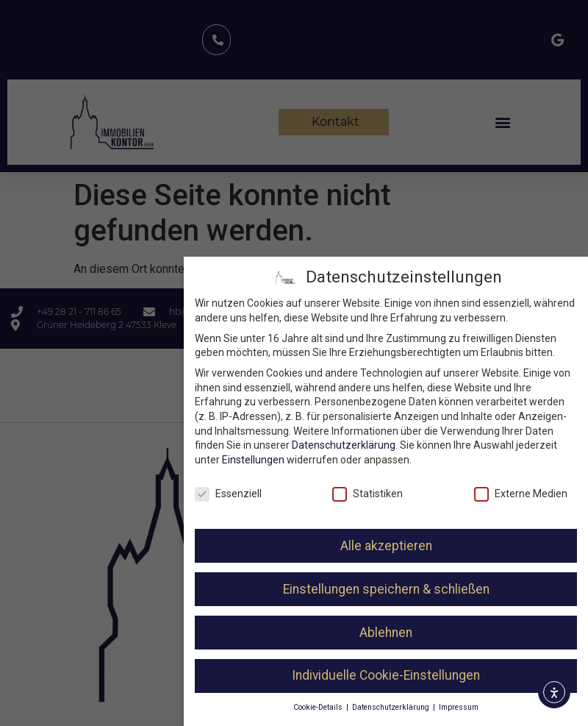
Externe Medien (523, 494)
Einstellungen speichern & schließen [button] (388, 589)
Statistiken (370, 494)
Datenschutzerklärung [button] (394, 707)
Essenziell (230, 494)
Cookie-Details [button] (321, 707)
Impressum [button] (461, 707)
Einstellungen (255, 460)
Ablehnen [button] (388, 633)
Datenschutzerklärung (346, 445)
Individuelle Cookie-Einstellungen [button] (388, 675)
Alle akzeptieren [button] (388, 546)
